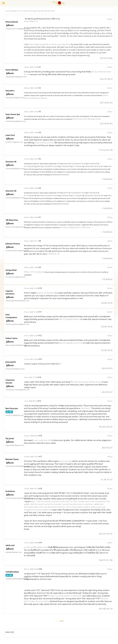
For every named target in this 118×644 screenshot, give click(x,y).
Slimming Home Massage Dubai (87, 119)
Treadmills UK (53, 254)
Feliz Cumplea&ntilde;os (69, 319)
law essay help (66, 461)
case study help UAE (42, 440)
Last (62, 621)
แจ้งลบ (110, 19)
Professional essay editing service (87, 382)
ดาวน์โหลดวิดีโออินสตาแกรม (36, 547)
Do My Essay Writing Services (42, 11)
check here (85, 408)
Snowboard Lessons (60, 175)
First (57, 621)
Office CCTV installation (34, 272)
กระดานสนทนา (12, 11)
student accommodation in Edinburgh (65, 596)
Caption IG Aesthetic (46, 293)
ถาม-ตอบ (24, 11)
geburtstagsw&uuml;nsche (71, 343)
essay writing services (44, 143)
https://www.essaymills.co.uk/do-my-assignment (49, 44)
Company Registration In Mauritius (76, 227)
